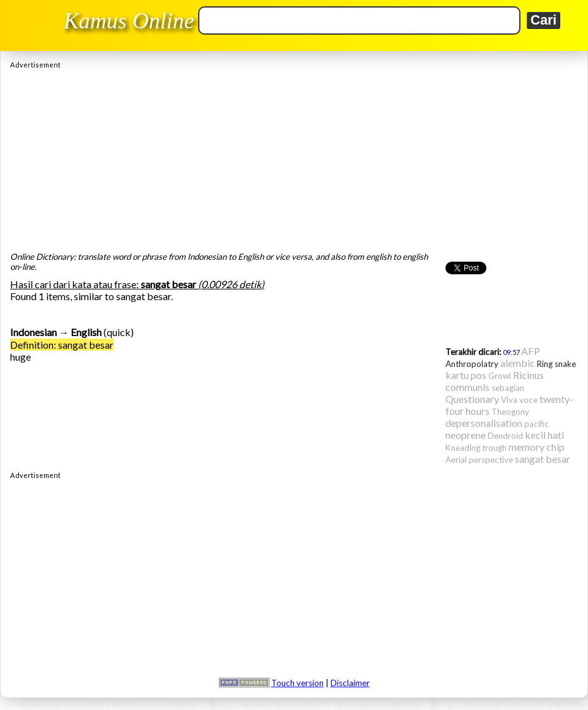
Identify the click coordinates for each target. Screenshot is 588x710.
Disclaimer (350, 683)
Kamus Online (129, 21)
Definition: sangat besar (62, 345)
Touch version (297, 683)
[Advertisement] (294, 157)
